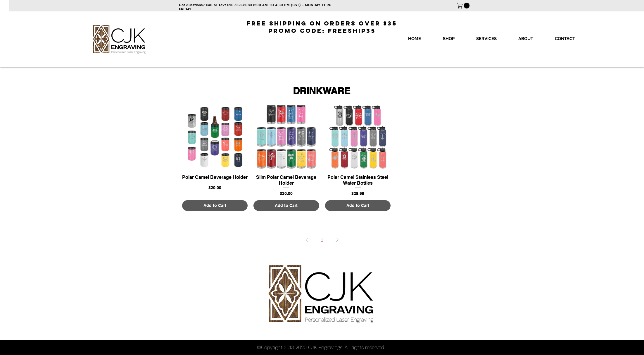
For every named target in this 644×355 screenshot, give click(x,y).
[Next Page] (337, 240)
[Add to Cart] (215, 206)
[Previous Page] (307, 240)
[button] (449, 39)
